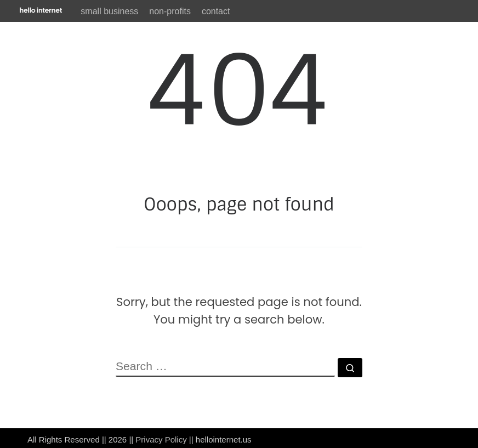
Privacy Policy (161, 440)
